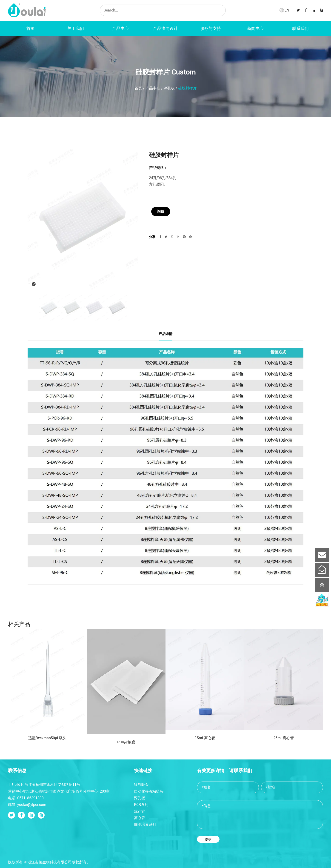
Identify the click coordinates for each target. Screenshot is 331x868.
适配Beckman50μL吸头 (47, 738)
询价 (161, 211)
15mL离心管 (205, 738)
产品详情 (165, 334)
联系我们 (300, 28)
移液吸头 (141, 785)
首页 (31, 28)
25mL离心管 (284, 738)
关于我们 (76, 28)
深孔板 (169, 88)
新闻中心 (255, 28)
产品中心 (120, 28)
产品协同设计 (165, 28)
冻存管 (140, 811)
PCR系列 (141, 805)
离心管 (140, 818)
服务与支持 (211, 28)
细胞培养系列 (145, 824)
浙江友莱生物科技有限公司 (50, 862)
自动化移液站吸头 (149, 791)
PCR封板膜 (126, 742)
